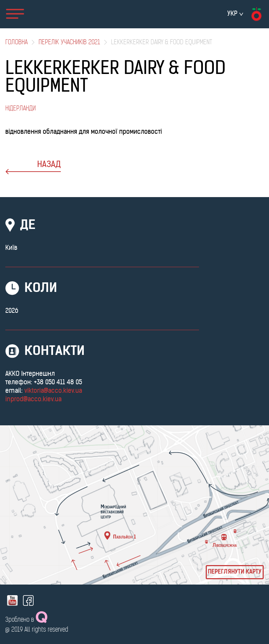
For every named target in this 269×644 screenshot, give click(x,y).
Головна (16, 43)
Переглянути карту (235, 572)
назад (33, 168)
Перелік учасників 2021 (69, 43)
